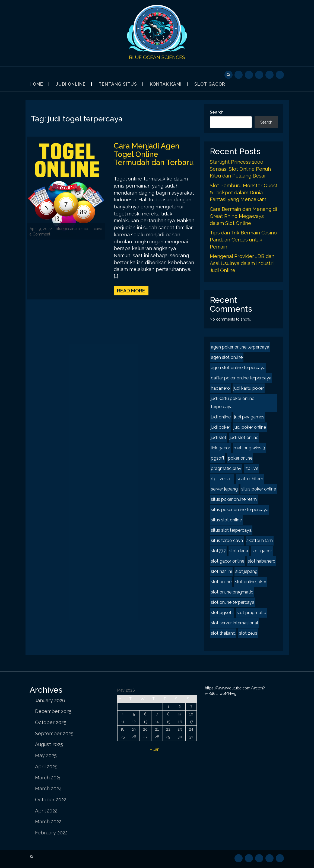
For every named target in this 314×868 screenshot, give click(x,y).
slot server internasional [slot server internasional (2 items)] (234, 623)
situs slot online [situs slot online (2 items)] (226, 520)
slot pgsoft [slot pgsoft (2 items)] (222, 613)
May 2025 (46, 755)
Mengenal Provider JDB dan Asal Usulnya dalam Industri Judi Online (242, 263)
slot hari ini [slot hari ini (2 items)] (221, 571)
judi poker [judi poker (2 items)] (221, 427)
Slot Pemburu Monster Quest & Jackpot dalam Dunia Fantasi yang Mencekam (244, 192)
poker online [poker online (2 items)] (240, 458)
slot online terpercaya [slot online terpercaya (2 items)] (233, 602)
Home (36, 84)
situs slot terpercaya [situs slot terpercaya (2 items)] (231, 530)
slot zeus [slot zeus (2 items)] (248, 633)
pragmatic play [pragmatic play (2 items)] (226, 468)
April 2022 (46, 811)
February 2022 (51, 833)
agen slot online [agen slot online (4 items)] (227, 357)
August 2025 (49, 744)
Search (217, 112)
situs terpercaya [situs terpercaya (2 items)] (227, 541)
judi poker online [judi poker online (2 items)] (250, 427)
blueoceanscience (72, 229)
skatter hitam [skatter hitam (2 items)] (260, 541)
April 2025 (46, 767)
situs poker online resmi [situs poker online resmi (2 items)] (234, 499)
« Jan (155, 749)
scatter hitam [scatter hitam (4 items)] (250, 479)
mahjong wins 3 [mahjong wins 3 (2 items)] (249, 448)
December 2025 (53, 711)
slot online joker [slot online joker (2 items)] (251, 582)
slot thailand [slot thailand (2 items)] (223, 633)
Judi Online (71, 84)
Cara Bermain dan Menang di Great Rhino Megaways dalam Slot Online (243, 216)
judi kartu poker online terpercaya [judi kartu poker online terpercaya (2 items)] (233, 403)
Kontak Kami (166, 84)
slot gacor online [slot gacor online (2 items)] (228, 561)
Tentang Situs (118, 84)
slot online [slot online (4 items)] (221, 582)
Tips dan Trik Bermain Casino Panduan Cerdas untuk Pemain (243, 240)
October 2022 (51, 800)
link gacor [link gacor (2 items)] (221, 448)
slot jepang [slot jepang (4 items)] (246, 571)
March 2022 (48, 822)
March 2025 (48, 778)
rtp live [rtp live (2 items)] (252, 468)
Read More (131, 291)
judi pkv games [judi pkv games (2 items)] (249, 417)
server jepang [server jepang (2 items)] (224, 489)
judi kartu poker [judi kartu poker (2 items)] (249, 388)
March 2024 (48, 788)
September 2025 (54, 733)
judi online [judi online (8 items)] (221, 417)
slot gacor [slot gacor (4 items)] (262, 551)
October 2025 (51, 722)
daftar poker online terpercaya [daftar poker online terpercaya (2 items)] (241, 378)
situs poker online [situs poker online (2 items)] (259, 489)
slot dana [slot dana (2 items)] (239, 551)
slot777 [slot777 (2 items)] (218, 551)
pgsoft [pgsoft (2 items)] (218, 458)
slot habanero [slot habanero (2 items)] (262, 561)
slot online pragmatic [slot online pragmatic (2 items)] (232, 592)
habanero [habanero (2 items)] (220, 388)
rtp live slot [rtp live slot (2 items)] (222, 479)
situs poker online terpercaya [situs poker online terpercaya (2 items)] (240, 510)
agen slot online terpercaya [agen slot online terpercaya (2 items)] (238, 368)
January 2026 (50, 700)
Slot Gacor (210, 84)
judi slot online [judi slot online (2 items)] (244, 438)
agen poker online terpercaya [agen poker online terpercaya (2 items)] (240, 347)
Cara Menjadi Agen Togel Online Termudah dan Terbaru (154, 154)
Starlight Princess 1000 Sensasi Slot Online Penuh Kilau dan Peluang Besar (240, 169)
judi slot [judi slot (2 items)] (219, 438)
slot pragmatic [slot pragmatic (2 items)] (251, 613)
